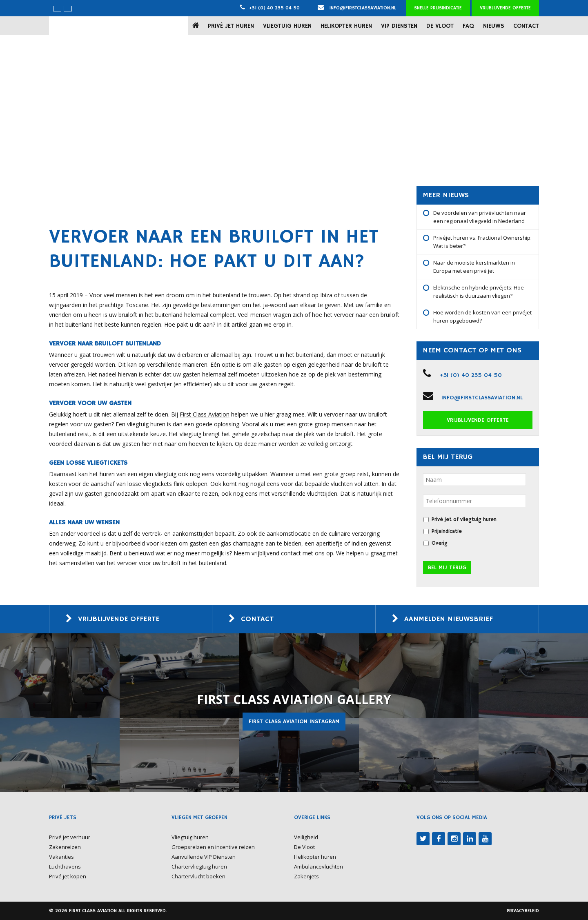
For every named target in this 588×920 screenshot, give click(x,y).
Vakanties (61, 857)
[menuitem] (57, 9)
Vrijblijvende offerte (505, 8)
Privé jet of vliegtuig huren (464, 520)
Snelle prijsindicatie (438, 8)
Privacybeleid (523, 911)
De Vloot (440, 26)
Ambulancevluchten (318, 867)
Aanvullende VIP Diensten (204, 857)
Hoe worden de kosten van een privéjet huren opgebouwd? (482, 316)
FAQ (468, 26)
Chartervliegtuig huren (199, 867)
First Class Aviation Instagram (294, 722)
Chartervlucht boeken (198, 876)
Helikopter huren (346, 26)
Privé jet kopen (68, 876)
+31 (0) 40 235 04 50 (274, 8)
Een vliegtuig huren (140, 424)
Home (197, 26)
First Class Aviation (205, 414)
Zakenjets (306, 876)
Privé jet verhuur (70, 837)
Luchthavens (65, 867)
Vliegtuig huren (287, 26)
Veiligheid (306, 837)
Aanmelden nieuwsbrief (449, 619)
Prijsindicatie (447, 531)
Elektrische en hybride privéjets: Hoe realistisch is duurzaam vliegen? (479, 292)
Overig (440, 543)
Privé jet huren (231, 26)
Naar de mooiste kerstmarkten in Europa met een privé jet (474, 267)
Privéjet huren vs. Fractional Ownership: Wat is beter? (482, 242)
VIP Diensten (399, 26)
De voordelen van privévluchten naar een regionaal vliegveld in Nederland (480, 217)
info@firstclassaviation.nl (357, 8)
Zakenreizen (65, 847)
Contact (526, 26)
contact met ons (303, 553)
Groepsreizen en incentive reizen (213, 847)
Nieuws (494, 26)
